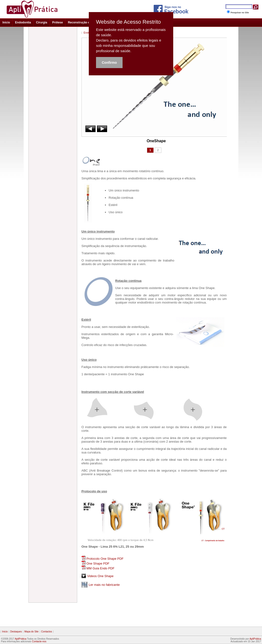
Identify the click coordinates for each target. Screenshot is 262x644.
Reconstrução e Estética (85, 22)
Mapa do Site (31, 632)
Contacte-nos (39, 641)
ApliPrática (21, 639)
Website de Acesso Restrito (128, 22)
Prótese (57, 22)
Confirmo (109, 63)
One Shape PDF (98, 563)
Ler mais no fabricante (104, 585)
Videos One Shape (100, 576)
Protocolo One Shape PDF (105, 559)
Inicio (6, 22)
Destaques (16, 632)
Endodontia (23, 22)
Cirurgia (41, 22)
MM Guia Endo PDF (100, 568)
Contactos (47, 632)
